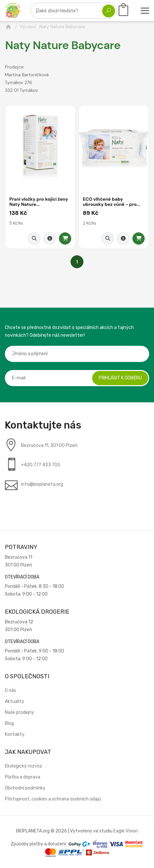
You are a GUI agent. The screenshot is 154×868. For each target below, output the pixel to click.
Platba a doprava (23, 777)
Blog (9, 723)
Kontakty (15, 734)
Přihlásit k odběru (120, 378)
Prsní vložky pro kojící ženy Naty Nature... (39, 202)
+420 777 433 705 (41, 465)
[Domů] (8, 27)
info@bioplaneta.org (42, 484)
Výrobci (28, 27)
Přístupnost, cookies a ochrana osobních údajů (53, 799)
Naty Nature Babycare (62, 27)
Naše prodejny (19, 712)
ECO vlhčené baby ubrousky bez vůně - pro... (111, 202)
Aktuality (14, 701)
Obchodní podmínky (25, 788)
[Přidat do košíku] (65, 238)
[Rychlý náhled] (34, 238)
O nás (10, 690)
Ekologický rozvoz (24, 766)
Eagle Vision (126, 831)
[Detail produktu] (50, 238)
